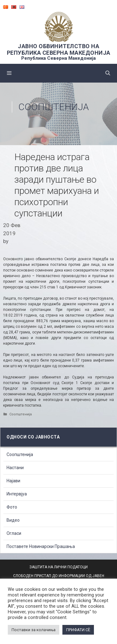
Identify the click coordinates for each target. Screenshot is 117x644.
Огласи (14, 533)
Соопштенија (54, 107)
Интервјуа (17, 494)
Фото (12, 507)
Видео (13, 520)
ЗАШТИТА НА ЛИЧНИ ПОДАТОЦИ (58, 567)
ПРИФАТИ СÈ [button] (78, 630)
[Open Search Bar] (108, 73)
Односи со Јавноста (33, 437)
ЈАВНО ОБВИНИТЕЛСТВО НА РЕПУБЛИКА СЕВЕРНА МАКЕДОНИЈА (59, 49)
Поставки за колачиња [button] (34, 630)
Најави (13, 481)
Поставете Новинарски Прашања (41, 546)
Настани (15, 468)
